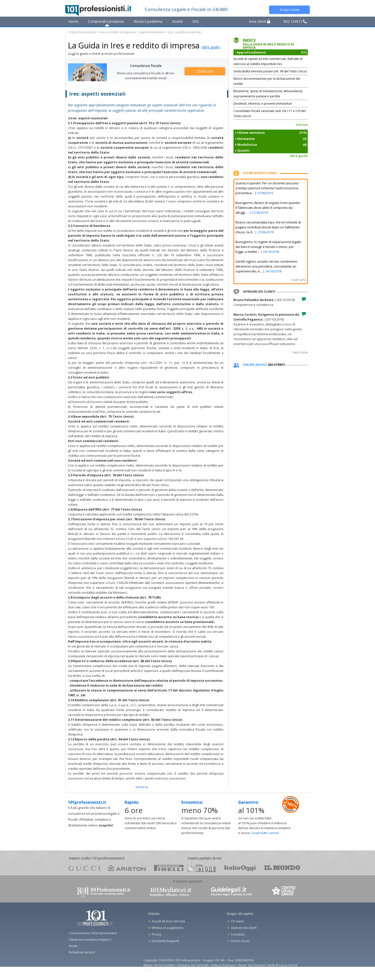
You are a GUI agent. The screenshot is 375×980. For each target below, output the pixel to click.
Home (73, 21)
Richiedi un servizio (82, 952)
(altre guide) (211, 47)
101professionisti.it (82, 32)
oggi (240, 868)
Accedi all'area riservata (168, 921)
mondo (282, 868)
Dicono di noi (240, 941)
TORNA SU (142, 787)
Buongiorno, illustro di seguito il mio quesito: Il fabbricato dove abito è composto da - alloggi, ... (268, 208)
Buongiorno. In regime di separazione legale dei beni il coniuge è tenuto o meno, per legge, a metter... (268, 247)
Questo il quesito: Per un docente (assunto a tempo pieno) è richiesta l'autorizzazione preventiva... (267, 188)
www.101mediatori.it (171, 892)
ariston (127, 868)
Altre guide (299, 156)
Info (196, 21)
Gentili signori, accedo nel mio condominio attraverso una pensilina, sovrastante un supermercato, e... (266, 266)
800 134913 (295, 21)
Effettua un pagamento (168, 928)
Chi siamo (238, 921)
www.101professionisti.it (103, 892)
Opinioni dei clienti (244, 928)
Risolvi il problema (148, 21)
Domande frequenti (165, 941)
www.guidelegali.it (232, 892)
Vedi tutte (300, 352)
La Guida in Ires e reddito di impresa (134, 45)
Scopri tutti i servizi (265, 833)
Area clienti (259, 21)
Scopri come (290, 10)
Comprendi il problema (106, 21)
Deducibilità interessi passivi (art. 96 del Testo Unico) (270, 71)
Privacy (157, 934)
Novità (177, 21)
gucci (84, 868)
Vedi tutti (302, 125)
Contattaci (238, 934)
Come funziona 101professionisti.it (93, 933)
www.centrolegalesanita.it (284, 892)
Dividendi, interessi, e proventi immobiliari (263, 104)
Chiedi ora (205, 71)
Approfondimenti (152, 32)
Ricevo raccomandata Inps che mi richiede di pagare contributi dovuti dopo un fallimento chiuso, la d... (268, 227)
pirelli (169, 868)
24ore (202, 868)
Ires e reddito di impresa (118, 32)
